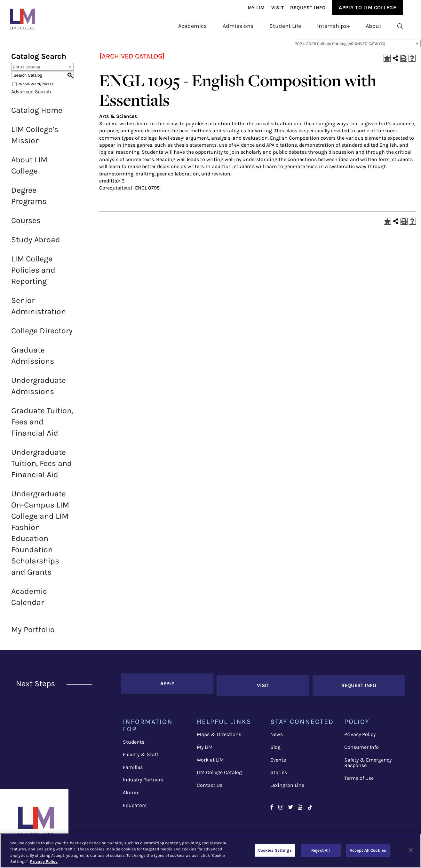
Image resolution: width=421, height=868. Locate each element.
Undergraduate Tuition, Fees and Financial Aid (42, 467)
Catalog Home (37, 114)
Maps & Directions (219, 734)
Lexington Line (287, 785)
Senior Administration (39, 309)
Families (133, 767)
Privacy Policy (360, 734)
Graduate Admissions (33, 359)
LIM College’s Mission (35, 138)
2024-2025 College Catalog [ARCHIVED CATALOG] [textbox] (340, 47)
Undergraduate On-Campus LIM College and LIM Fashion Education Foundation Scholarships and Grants (40, 536)
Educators (135, 805)
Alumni (131, 792)
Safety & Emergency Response (368, 762)
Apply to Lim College (367, 8)
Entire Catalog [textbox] (27, 70)
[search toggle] (400, 26)
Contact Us (210, 785)
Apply (167, 685)
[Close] (411, 850)
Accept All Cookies (368, 850)
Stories (279, 772)
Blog (275, 747)
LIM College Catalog (219, 772)
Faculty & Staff (140, 754)
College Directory (42, 334)
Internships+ (333, 26)
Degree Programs (29, 199)
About (373, 26)
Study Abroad (36, 243)
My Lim (256, 8)
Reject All (321, 850)
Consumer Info (361, 747)
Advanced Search (31, 95)
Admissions (238, 26)
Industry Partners (143, 779)
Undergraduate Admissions (39, 389)
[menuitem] (256, 8)
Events (278, 759)
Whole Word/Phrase (36, 88)
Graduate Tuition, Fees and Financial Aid (42, 425)
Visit (278, 8)
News (277, 734)
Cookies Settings (275, 850)
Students (134, 742)
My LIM (205, 747)
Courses (26, 224)
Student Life (285, 26)
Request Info (308, 8)
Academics (192, 26)
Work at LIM (210, 759)
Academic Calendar (29, 600)
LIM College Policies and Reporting (33, 273)
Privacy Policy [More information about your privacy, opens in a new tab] (44, 861)
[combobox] (357, 47)
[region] (210, 851)
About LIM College (29, 169)
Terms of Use (359, 778)
